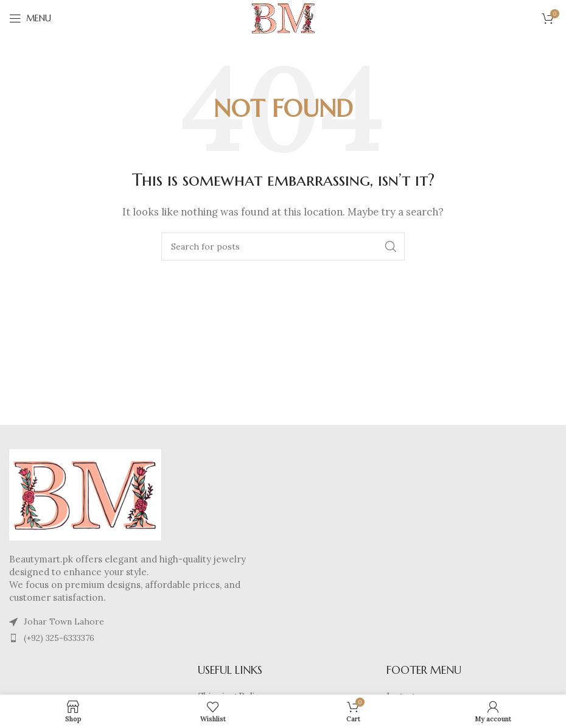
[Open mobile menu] (30, 18)
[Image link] (85, 494)
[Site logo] (283, 17)
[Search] (283, 247)
